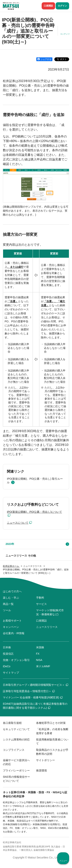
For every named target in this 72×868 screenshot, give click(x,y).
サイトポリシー (46, 760)
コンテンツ (65, 34)
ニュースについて (18, 523)
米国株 (40, 647)
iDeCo (7, 666)
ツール (7, 610)
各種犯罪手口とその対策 (51, 723)
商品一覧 (8, 604)
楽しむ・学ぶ (11, 598)
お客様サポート (12, 621)
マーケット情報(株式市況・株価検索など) (50, 612)
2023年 (10, 544)
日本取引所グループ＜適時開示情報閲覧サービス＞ (36, 685)
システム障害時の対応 (16, 740)
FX (38, 654)
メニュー (63, 861)
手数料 (40, 598)
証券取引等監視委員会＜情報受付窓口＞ (29, 691)
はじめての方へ (12, 591)
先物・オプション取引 (16, 660)
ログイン (62, 6)
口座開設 (48, 6)
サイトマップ (11, 673)
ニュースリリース (47, 627)
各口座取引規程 (12, 723)
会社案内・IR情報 (14, 633)
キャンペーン (11, 627)
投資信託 (8, 654)
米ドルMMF (43, 666)
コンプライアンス (14, 750)
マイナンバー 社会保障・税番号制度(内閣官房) (33, 697)
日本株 (7, 647)
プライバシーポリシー (16, 770)
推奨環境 (41, 770)
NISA (39, 660)
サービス (41, 604)
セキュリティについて (16, 729)
